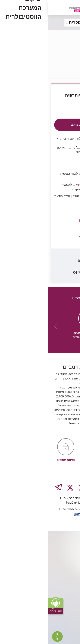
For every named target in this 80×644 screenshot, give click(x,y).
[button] (33, 223)
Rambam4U (65, 165)
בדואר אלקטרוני (38, 172)
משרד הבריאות (25, 611)
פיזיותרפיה (63, 58)
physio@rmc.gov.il (33, 205)
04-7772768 (52, 249)
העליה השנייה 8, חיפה (55, 611)
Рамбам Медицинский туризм (40, 616)
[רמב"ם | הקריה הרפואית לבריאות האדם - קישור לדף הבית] (37, 8)
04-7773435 (49, 261)
